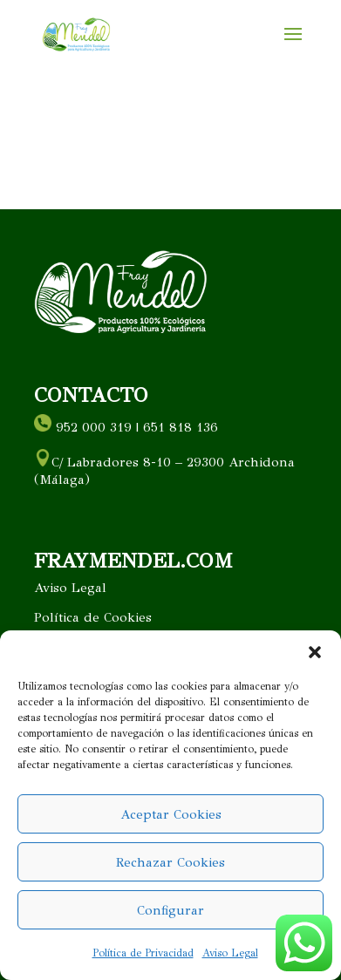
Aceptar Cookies (171, 814)
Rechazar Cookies (170, 862)
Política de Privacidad (143, 953)
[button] (315, 652)
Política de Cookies (93, 617)
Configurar (170, 910)
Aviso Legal (230, 953)
